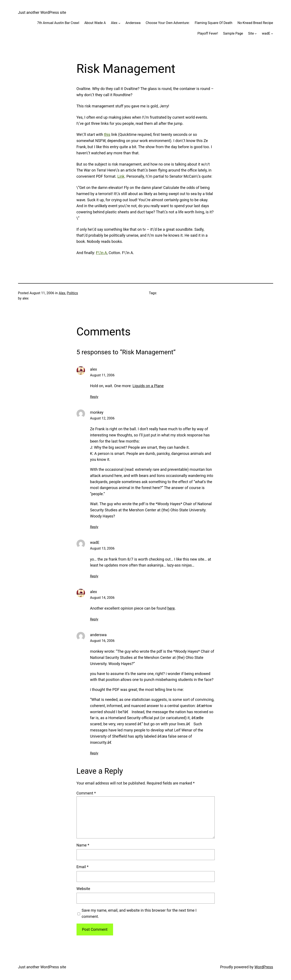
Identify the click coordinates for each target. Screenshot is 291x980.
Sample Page (233, 33)
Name (83, 845)
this (107, 134)
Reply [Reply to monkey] (94, 527)
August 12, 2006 (102, 418)
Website (83, 889)
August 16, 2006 (102, 641)
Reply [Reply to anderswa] (94, 753)
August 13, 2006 (102, 548)
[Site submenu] (256, 34)
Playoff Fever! (208, 33)
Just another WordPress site (42, 12)
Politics (72, 293)
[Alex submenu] (119, 23)
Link (121, 176)
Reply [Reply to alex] (94, 397)
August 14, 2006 (102, 598)
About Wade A (95, 23)
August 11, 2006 (102, 375)
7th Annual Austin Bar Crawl (58, 23)
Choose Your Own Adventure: (168, 23)
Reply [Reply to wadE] (94, 576)
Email (83, 867)
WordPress (264, 967)
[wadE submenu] (272, 34)
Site (251, 33)
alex (94, 369)
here (171, 608)
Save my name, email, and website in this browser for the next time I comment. (139, 913)
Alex (114, 23)
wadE (266, 33)
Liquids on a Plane (148, 386)
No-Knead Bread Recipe (255, 23)
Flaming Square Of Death (214, 23)
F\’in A (101, 253)
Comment (86, 793)
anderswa (98, 635)
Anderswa (133, 23)
